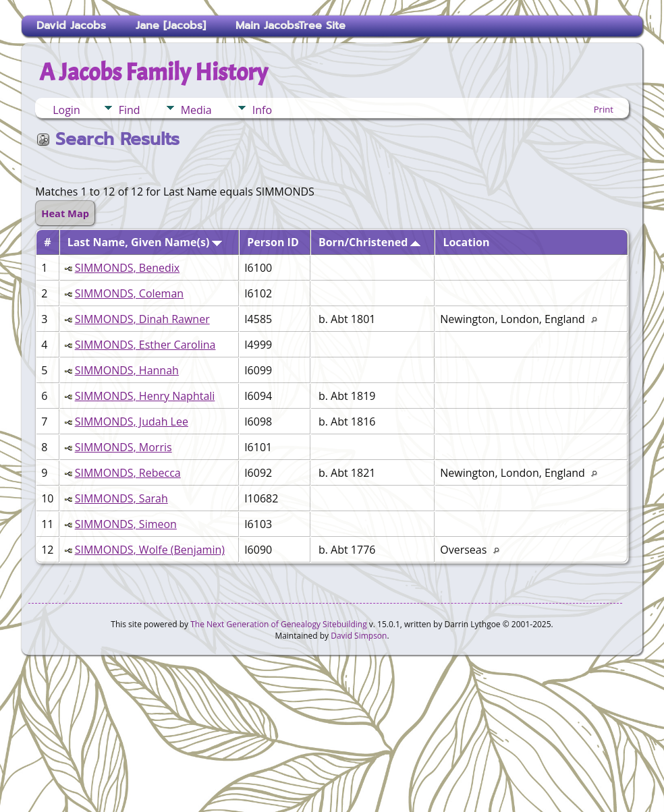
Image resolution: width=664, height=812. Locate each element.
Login (66, 110)
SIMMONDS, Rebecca (128, 473)
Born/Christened (370, 242)
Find (130, 110)
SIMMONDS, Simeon (126, 524)
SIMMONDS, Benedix (128, 268)
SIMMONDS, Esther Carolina (145, 345)
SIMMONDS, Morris (123, 447)
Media (196, 110)
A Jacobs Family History (154, 72)
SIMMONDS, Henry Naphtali (145, 396)
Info (262, 110)
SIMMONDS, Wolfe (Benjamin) (150, 550)
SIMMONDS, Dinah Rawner (142, 319)
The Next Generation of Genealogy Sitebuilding (279, 624)
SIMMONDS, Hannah (127, 370)
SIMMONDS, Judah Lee (132, 422)
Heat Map (65, 213)
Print (604, 109)
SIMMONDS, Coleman (129, 293)
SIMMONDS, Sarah (121, 498)
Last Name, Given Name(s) (145, 242)
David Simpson (359, 636)
